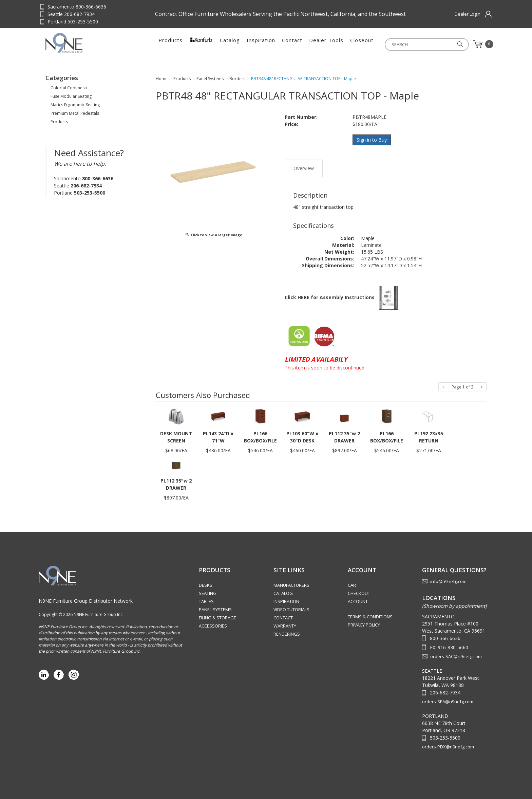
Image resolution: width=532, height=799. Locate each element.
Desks (206, 585)
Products (170, 44)
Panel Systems (215, 609)
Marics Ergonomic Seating (75, 105)
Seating (208, 593)
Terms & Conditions (370, 616)
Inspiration (261, 44)
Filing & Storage (217, 617)
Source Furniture (79, 43)
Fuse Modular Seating (71, 96)
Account (358, 601)
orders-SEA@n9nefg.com (448, 701)
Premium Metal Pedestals (75, 113)
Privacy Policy (364, 624)
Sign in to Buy (372, 140)
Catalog (230, 44)
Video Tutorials (291, 609)
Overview (304, 168)
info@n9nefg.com (448, 581)
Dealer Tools (326, 44)
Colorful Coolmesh (69, 88)
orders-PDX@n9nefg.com (448, 746)
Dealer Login (468, 14)
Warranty (285, 625)
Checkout (359, 593)
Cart (353, 585)
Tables (206, 601)
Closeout (362, 44)
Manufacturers (291, 585)
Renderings (287, 634)
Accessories (213, 625)
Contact (292, 44)
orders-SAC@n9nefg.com (456, 656)
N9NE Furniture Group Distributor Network (86, 600)
